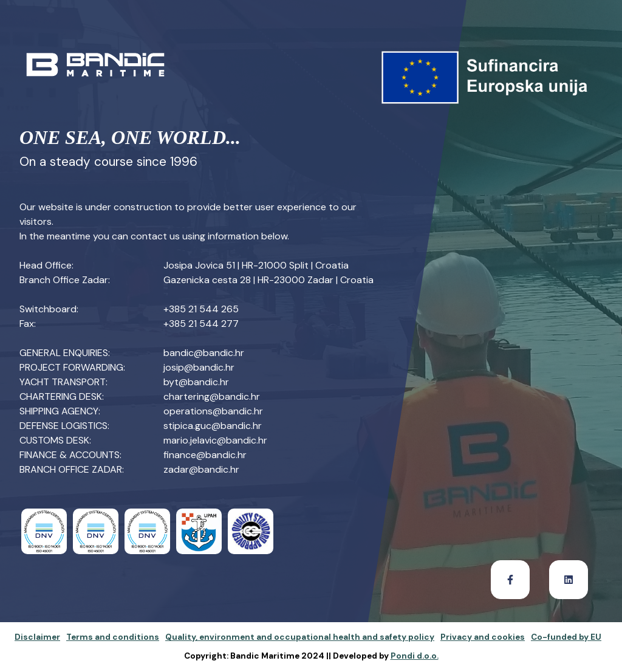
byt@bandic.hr (196, 382)
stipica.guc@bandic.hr (213, 426)
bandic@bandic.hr (204, 353)
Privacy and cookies (483, 637)
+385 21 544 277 (201, 324)
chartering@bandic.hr (212, 396)
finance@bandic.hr (205, 455)
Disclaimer (37, 637)
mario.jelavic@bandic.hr (215, 440)
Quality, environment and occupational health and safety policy (300, 637)
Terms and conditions (113, 637)
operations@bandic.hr (213, 411)
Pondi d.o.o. (415, 656)
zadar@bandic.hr (201, 469)
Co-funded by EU (566, 637)
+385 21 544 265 (201, 309)
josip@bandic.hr (199, 367)
